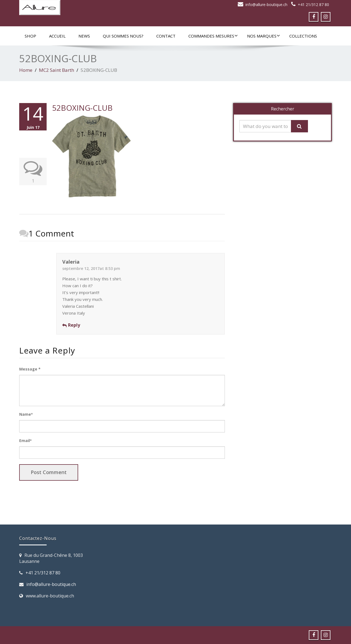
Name (26, 414)
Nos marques (264, 36)
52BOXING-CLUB (82, 108)
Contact (166, 36)
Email (25, 441)
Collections (303, 36)
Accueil (57, 36)
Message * (30, 369)
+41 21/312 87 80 (313, 5)
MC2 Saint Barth (56, 70)
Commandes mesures (213, 36)
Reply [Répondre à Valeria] (74, 325)
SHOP (30, 36)
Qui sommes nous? (123, 36)
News (84, 36)
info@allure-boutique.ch (266, 5)
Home (26, 70)
